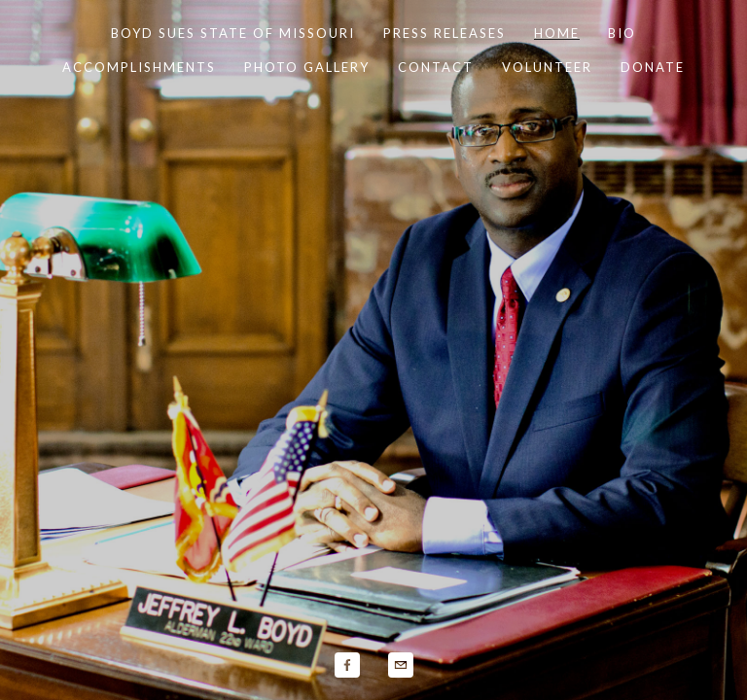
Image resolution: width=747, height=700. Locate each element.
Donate (653, 67)
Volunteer (547, 67)
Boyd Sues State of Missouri (233, 33)
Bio (622, 33)
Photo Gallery (307, 67)
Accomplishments (139, 67)
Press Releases (445, 33)
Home (557, 33)
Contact (436, 67)
